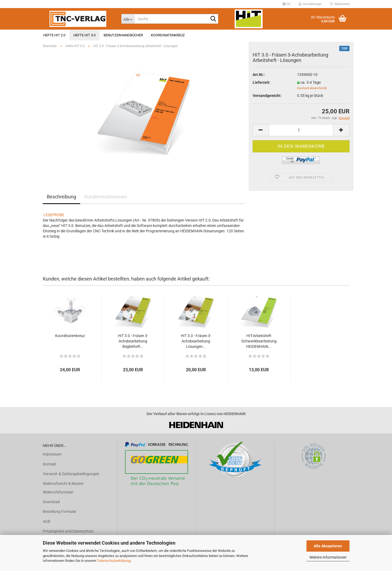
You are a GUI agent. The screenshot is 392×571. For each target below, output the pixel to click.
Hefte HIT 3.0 (84, 35)
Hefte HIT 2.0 (54, 35)
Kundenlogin (310, 4)
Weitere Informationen (328, 557)
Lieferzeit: (262, 82)
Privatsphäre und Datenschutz (68, 531)
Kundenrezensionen (106, 197)
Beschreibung (61, 197)
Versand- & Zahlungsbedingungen (71, 474)
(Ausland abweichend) (312, 88)
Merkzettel (340, 4)
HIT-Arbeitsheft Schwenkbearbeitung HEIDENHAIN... (259, 341)
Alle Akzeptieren (328, 546)
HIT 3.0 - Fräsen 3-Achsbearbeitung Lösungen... (196, 341)
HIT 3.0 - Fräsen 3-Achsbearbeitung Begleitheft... (133, 341)
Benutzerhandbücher (123, 35)
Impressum (52, 454)
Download (51, 502)
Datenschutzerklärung (114, 561)
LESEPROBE (54, 215)
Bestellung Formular (60, 512)
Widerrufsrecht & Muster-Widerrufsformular (64, 488)
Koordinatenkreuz (168, 35)
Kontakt (50, 464)
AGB (47, 521)
